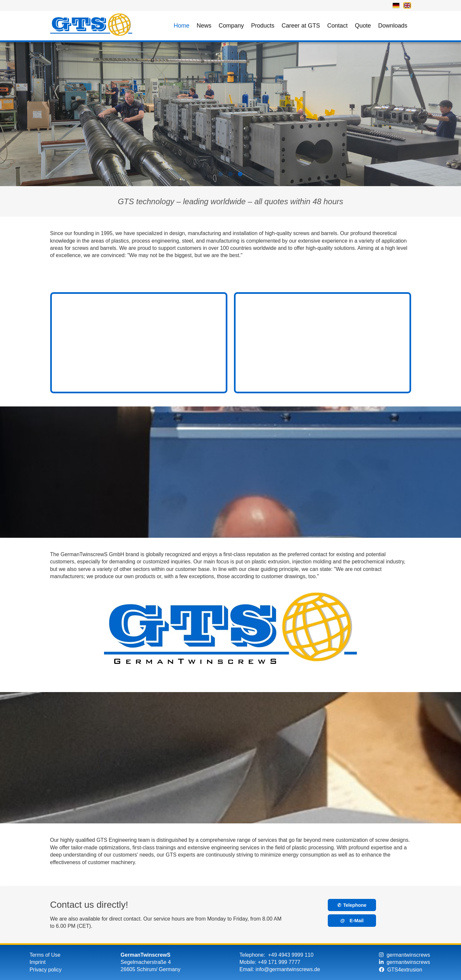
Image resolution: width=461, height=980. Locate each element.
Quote (363, 26)
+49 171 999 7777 (279, 962)
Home (181, 26)
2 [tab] (231, 178)
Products (263, 26)
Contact (337, 26)
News (204, 26)
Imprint (38, 962)
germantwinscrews (404, 955)
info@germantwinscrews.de (288, 969)
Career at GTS (301, 26)
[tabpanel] (230, 114)
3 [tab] (241, 178)
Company (231, 26)
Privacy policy (46, 970)
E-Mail (352, 921)
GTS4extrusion (401, 970)
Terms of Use (45, 955)
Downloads (393, 26)
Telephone (352, 905)
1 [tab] (221, 178)
